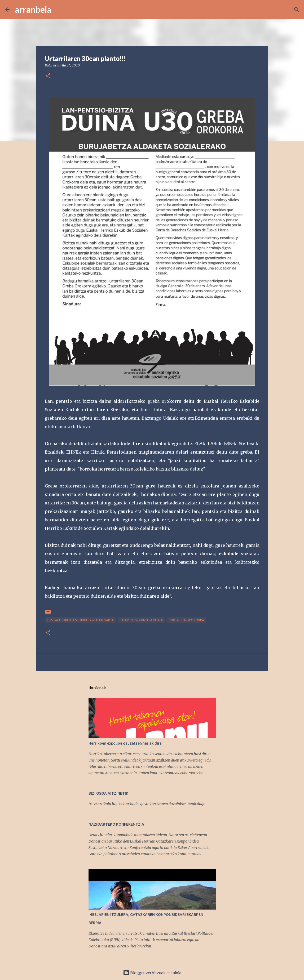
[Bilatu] (59, 10)
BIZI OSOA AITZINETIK (108, 793)
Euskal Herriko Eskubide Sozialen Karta (80, 620)
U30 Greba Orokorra (186, 620)
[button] (48, 76)
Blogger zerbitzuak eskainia (152, 972)
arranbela (33, 9)
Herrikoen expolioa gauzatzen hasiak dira (125, 743)
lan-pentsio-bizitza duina (141, 620)
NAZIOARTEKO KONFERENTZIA (116, 824)
